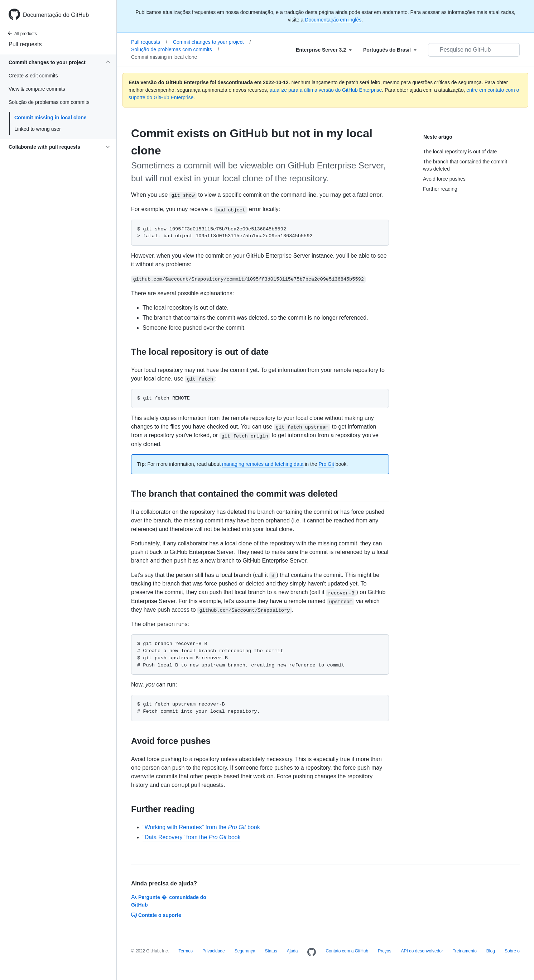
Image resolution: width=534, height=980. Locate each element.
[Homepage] (312, 952)
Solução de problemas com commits (175, 49)
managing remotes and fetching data (263, 464)
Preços (384, 951)
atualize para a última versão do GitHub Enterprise (326, 90)
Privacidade (214, 951)
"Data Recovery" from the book (192, 837)
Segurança (245, 951)
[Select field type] (324, 50)
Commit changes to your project (212, 42)
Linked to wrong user (38, 129)
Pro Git (326, 464)
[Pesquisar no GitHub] (474, 50)
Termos (186, 951)
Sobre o (512, 951)
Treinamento (465, 951)
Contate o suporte (156, 915)
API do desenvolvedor (422, 951)
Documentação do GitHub (56, 15)
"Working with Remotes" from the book (201, 827)
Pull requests (25, 44)
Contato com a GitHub (347, 951)
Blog (491, 951)
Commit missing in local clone (50, 118)
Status (271, 951)
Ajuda (292, 951)
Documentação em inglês (333, 20)
